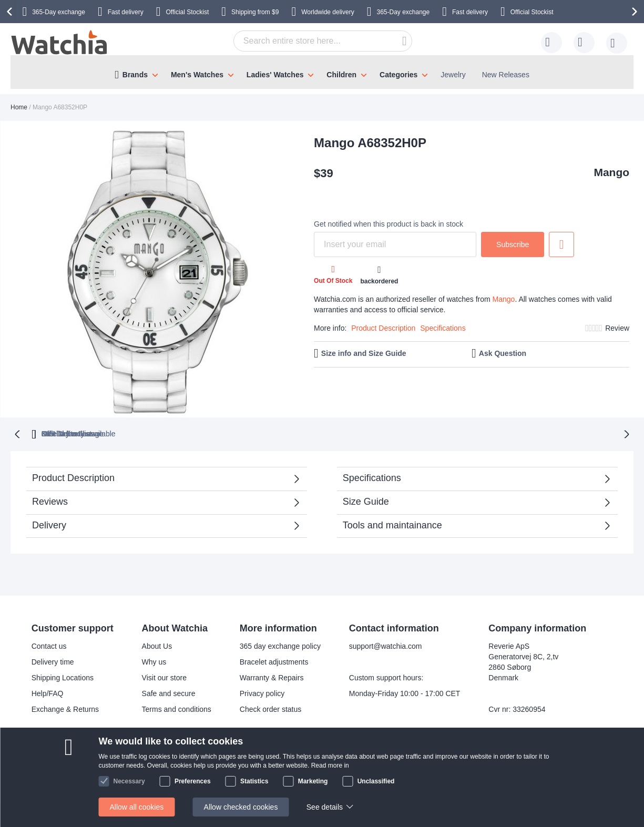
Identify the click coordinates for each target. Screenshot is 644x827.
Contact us (49, 645)
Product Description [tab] (73, 477)
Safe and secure (169, 692)
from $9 (255, 12)
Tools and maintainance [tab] (392, 524)
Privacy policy (262, 692)
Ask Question (503, 353)
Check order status (271, 708)
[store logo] (60, 43)
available (374, 433)
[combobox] (323, 41)
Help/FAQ (48, 692)
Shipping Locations (63, 677)
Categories (398, 75)
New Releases (506, 75)
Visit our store (164, 677)
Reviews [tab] (50, 501)
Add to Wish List (561, 244)
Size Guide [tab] (366, 501)
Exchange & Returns (65, 708)
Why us (154, 661)
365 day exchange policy (280, 645)
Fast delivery (126, 12)
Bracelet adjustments (274, 661)
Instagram (299, 777)
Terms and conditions (177, 708)
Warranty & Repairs (272, 677)
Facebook (299, 759)
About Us (157, 645)
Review (617, 328)
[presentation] (11, 12)
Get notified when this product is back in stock (389, 224)
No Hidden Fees (472, 433)
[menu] (322, 72)
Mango (611, 172)
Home (19, 107)
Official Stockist (187, 12)
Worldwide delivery (328, 12)
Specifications (443, 328)
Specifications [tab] (372, 477)
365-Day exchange (59, 12)
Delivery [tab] (49, 524)
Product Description (383, 328)
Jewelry (453, 75)
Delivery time (53, 661)
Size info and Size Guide (364, 353)
